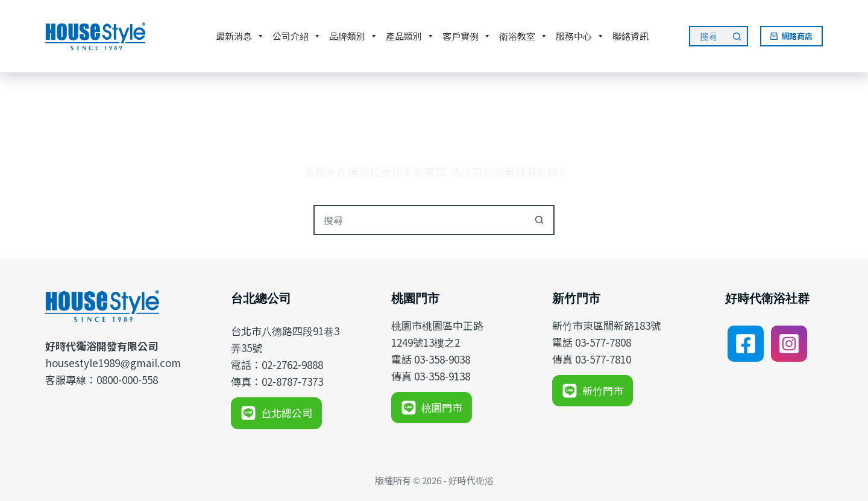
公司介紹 (297, 36)
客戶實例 (467, 36)
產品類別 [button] (410, 36)
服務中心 (580, 36)
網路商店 (792, 36)
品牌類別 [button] (354, 36)
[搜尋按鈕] (738, 36)
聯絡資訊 (631, 36)
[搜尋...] (708, 36)
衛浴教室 (524, 36)
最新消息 (240, 36)
